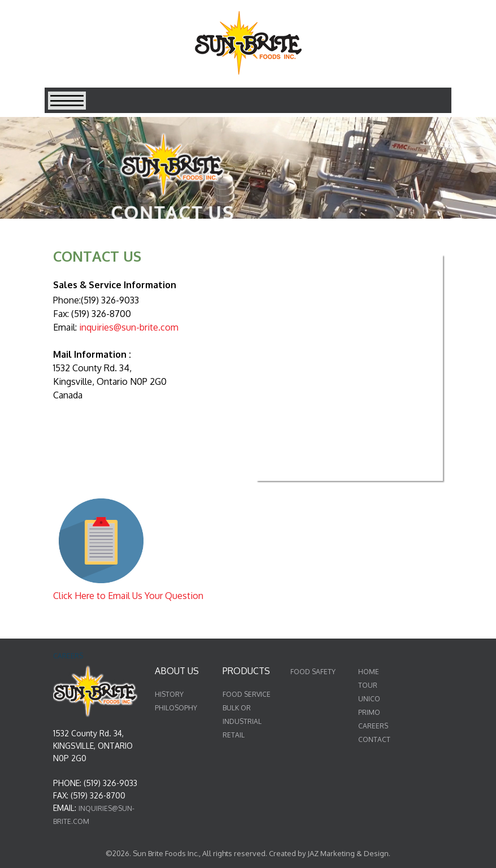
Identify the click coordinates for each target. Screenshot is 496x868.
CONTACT (374, 739)
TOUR (368, 685)
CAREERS (373, 726)
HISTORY (169, 694)
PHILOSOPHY (176, 708)
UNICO (369, 699)
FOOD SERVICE (247, 694)
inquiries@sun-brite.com (129, 327)
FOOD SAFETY (313, 672)
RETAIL (234, 735)
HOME (369, 672)
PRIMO (369, 712)
